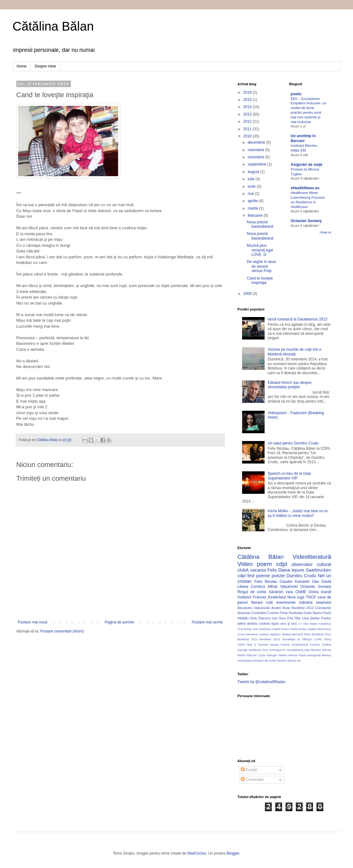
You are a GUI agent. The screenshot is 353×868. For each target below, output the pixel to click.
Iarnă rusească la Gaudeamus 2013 (298, 319)
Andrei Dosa (298, 629)
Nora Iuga (296, 597)
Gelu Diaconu (260, 618)
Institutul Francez (252, 597)
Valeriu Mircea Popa (292, 655)
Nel (321, 576)
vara (289, 592)
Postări (249, 770)
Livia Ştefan (311, 618)
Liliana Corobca (251, 587)
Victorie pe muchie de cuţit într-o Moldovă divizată (295, 352)
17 (300, 624)
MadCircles (197, 853)
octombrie (256, 157)
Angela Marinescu (319, 629)
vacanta (258, 570)
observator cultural (311, 564)
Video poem (255, 564)
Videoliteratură (312, 557)
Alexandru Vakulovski (254, 608)
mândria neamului (315, 603)
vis (299, 660)
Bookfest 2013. (270, 639)
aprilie (253, 201)
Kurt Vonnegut (272, 650)
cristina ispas (269, 623)
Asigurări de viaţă (307, 165)
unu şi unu (289, 623)
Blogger (233, 853)
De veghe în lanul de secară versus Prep (261, 266)
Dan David (322, 582)
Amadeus (325, 624)
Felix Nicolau (266, 582)
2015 (248, 100)
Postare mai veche (207, 622)
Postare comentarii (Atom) (62, 631)
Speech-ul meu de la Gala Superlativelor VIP (289, 476)
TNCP (311, 597)
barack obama (287, 660)
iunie (252, 186)
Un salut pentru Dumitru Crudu (293, 443)
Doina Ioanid (320, 592)
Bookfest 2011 (321, 634)
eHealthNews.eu (305, 188)
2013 (248, 114)
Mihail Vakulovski (283, 587)
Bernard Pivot (301, 634)
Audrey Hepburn (270, 634)
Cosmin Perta (278, 613)
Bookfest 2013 (303, 608)
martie (254, 208)
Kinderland (277, 597)
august (254, 172)
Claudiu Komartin (295, 582)
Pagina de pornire (119, 622)
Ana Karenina (261, 629)
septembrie (258, 164)
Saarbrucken (318, 570)
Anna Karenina (248, 634)
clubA (243, 570)
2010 (248, 136)
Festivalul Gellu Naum (305, 613)
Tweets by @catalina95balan (261, 682)
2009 (248, 294)
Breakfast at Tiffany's (298, 639)
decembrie (257, 142)
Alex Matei (310, 624)
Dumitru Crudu (301, 576)
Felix (272, 570)
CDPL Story (323, 639)
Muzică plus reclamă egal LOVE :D (260, 250)
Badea (286, 634)
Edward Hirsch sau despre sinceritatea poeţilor (290, 385)
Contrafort (259, 613)
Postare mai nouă (32, 622)
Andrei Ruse (281, 608)
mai (251, 194)
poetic (296, 94)
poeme (263, 576)
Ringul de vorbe (252, 592)
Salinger (272, 655)
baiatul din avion (265, 660)
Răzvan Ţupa (256, 655)
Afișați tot (325, 232)
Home (22, 66)
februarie (256, 216)
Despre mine (45, 66)
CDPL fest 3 (247, 645)
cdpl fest (246, 576)
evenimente (286, 603)
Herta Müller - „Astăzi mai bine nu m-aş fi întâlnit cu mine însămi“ (298, 513)
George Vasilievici (249, 650)
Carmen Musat (268, 645)
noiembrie (256, 150)
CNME (301, 592)
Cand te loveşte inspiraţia (260, 280)
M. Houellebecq (293, 650)
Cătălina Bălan (53, 26)
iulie (252, 179)
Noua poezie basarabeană (260, 224)
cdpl (282, 564)
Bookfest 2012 (248, 639)
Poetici (326, 618)
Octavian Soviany (306, 221)
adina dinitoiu (248, 623)
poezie (278, 576)
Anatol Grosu (280, 629)
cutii (269, 603)
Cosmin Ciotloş (321, 645)
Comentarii (252, 780)
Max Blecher (313, 650)
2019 (248, 92)
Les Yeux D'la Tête (286, 618)
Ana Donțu (244, 629)
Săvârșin (276, 592)
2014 (248, 107)
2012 (248, 122)
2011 (248, 129)
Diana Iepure (291, 570)
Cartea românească (294, 645)
